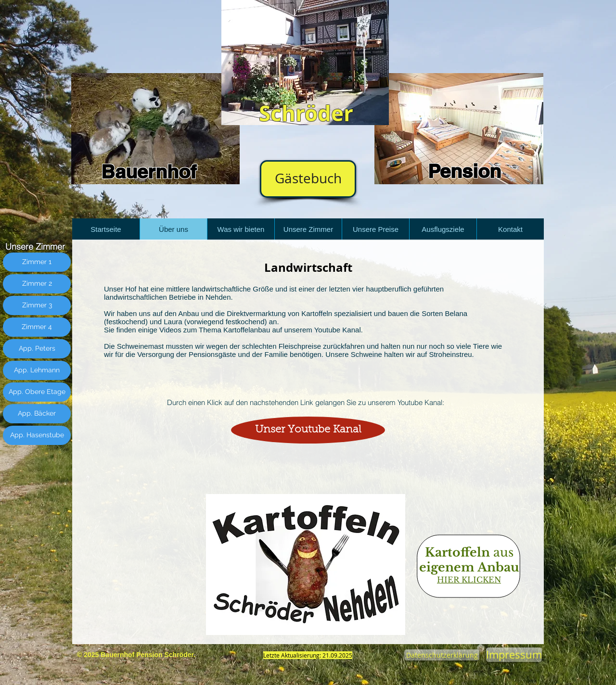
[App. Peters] (37, 349)
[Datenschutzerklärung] (442, 655)
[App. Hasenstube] (37, 435)
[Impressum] (514, 655)
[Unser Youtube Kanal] (308, 430)
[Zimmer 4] (37, 327)
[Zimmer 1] (37, 262)
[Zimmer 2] (37, 284)
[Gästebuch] (308, 179)
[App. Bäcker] (37, 414)
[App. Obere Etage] (37, 392)
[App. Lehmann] (37, 370)
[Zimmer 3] (37, 305)
